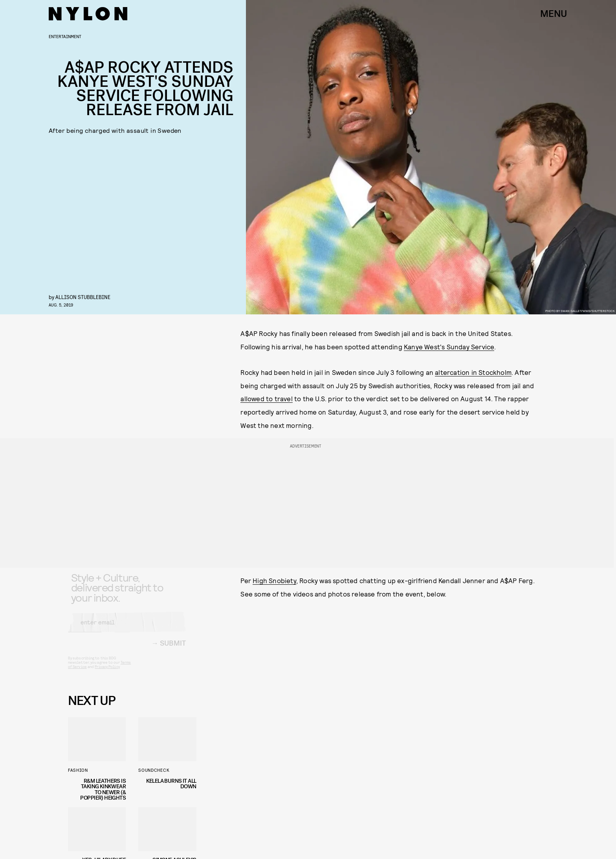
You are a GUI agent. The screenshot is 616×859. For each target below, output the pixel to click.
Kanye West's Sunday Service (449, 347)
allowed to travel (266, 398)
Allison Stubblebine (83, 297)
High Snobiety (274, 580)
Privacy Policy (107, 673)
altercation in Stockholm (473, 372)
